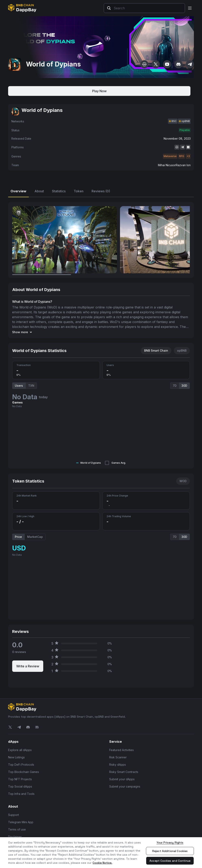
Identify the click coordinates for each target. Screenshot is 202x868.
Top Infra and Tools (21, 794)
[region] (101, 853)
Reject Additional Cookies (170, 851)
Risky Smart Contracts (124, 772)
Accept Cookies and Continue (170, 861)
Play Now (99, 91)
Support (14, 815)
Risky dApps (118, 765)
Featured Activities (122, 750)
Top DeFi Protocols (21, 765)
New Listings (16, 757)
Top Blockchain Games (24, 772)
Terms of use (17, 829)
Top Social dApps (20, 786)
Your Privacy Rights (170, 842)
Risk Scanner (118, 757)
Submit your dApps (122, 779)
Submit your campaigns (125, 786)
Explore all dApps (20, 750)
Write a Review (28, 666)
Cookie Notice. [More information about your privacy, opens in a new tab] (102, 863)
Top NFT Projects (20, 779)
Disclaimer (15, 837)
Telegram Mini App (21, 822)
